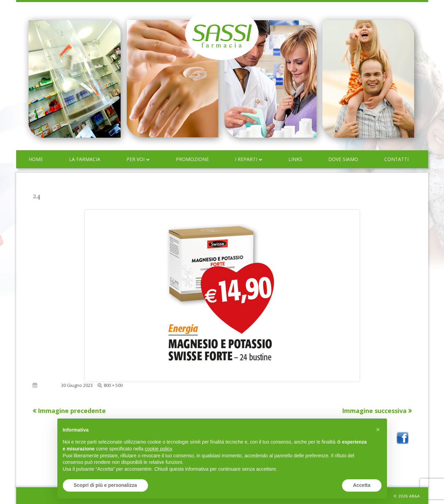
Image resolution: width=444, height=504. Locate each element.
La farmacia (85, 159)
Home (36, 159)
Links (295, 159)
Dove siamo (343, 159)
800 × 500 (113, 385)
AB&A (414, 496)
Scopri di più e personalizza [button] (105, 485)
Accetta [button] (362, 485)
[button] (378, 429)
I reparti (246, 159)
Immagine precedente (72, 411)
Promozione (192, 159)
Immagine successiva (374, 411)
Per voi (135, 159)
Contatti (396, 159)
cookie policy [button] (158, 449)
